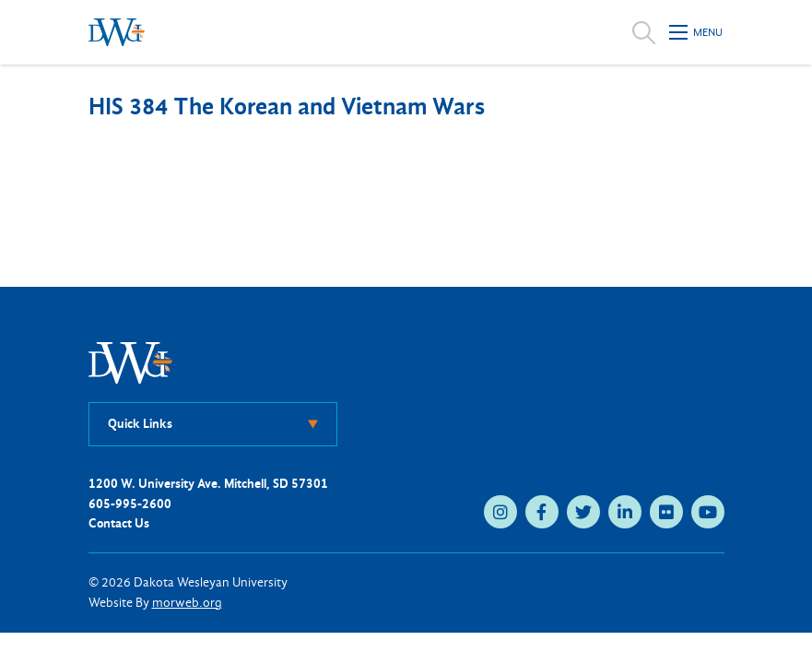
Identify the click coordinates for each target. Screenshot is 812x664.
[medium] (500, 512)
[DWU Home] (131, 362)
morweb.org (187, 603)
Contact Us (119, 523)
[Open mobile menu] (697, 32)
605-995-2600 (130, 504)
